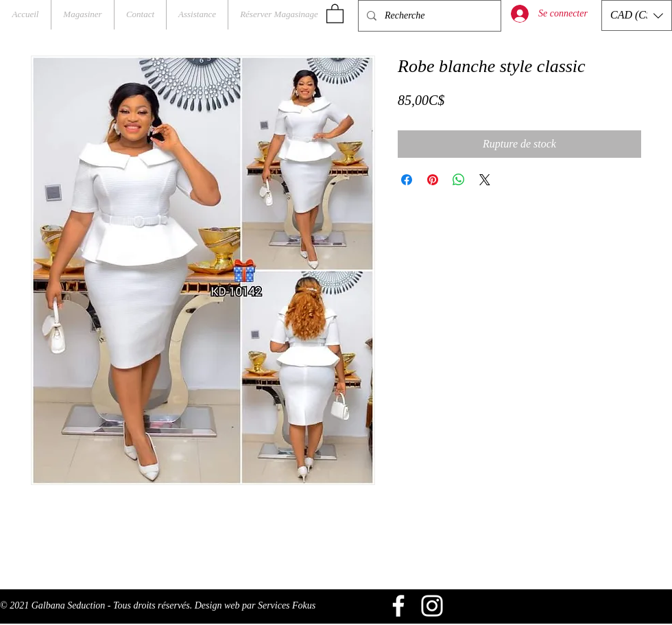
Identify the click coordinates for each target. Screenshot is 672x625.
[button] (335, 13)
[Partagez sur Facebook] (407, 180)
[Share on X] (485, 180)
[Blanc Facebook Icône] (398, 606)
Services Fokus (287, 605)
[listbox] (637, 15)
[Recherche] (428, 16)
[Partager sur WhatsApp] (459, 180)
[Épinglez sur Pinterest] (433, 180)
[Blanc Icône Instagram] (432, 606)
